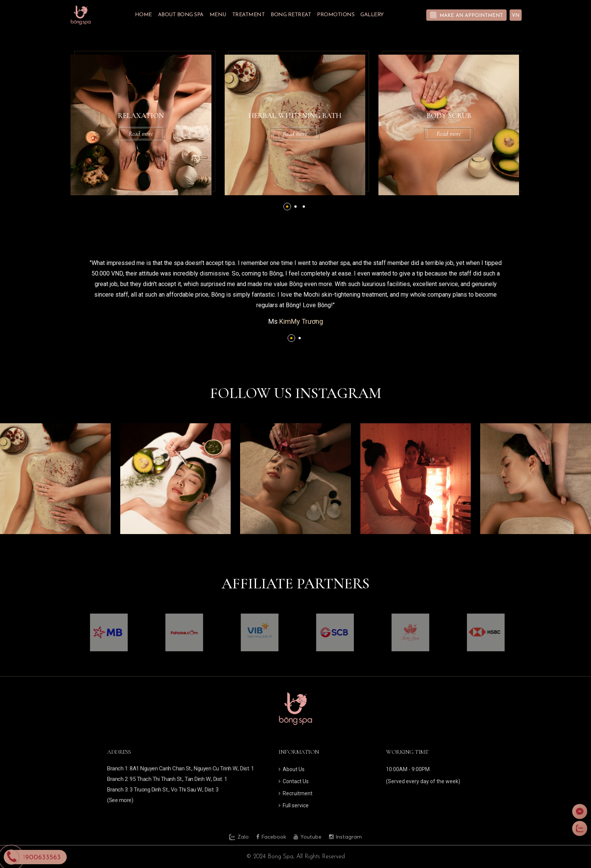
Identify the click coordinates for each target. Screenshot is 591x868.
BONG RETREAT (291, 15)
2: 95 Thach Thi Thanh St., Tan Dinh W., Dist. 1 (176, 779)
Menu (218, 15)
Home (143, 15)
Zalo (239, 837)
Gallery (372, 15)
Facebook (271, 837)
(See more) (120, 800)
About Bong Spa (181, 15)
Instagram (345, 837)
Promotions (336, 15)
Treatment (249, 15)
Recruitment (295, 793)
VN (516, 16)
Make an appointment (471, 16)
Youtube (308, 837)
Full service (294, 805)
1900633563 (42, 858)
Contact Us (294, 781)
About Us (292, 769)
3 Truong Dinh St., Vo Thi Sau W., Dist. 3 (174, 790)
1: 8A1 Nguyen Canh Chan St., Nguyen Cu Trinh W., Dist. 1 (189, 768)
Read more (163, 134)
